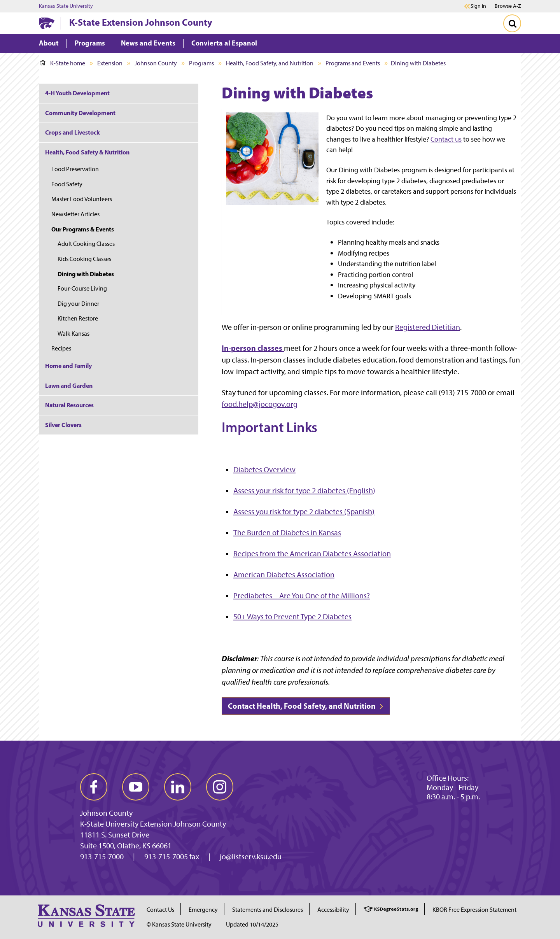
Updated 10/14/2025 (252, 924)
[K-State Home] (47, 23)
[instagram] (220, 787)
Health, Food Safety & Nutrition (87, 152)
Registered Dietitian (428, 327)
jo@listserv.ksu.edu (251, 857)
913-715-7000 (102, 857)
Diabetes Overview (264, 470)
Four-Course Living (82, 288)
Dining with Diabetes (86, 274)
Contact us (446, 139)
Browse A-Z (508, 6)
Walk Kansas (73, 334)
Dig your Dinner (78, 304)
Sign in (478, 6)
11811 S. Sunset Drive (115, 835)
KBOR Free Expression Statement (474, 910)
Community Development (80, 113)
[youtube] (136, 787)
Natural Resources (69, 405)
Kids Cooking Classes (84, 259)
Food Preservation (75, 169)
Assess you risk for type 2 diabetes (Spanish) (304, 512)
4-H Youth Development (77, 93)
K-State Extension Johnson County (141, 22)
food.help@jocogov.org (260, 404)
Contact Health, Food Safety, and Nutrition (306, 706)
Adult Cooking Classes (86, 244)
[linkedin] (178, 787)
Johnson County (156, 63)
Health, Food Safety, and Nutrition (270, 63)
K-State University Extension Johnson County (153, 824)
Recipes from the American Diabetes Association (312, 554)
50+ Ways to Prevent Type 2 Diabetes (292, 617)
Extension (110, 63)
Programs (201, 63)
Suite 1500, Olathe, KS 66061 (126, 846)
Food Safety (67, 184)
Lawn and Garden (69, 385)
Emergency (203, 910)
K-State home (63, 63)
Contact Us (160, 910)
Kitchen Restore (78, 318)
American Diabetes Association (284, 575)
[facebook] (94, 787)
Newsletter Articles (75, 214)
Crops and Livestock (73, 132)
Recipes (61, 348)
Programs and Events (353, 63)
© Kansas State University (179, 924)
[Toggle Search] (512, 23)
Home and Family (68, 366)
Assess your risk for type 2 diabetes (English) (304, 491)
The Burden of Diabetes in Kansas (287, 533)
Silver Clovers (63, 425)
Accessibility (333, 910)
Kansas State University (66, 6)
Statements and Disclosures (268, 910)
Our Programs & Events (83, 229)
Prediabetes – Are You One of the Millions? (302, 596)
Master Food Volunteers (82, 199)
